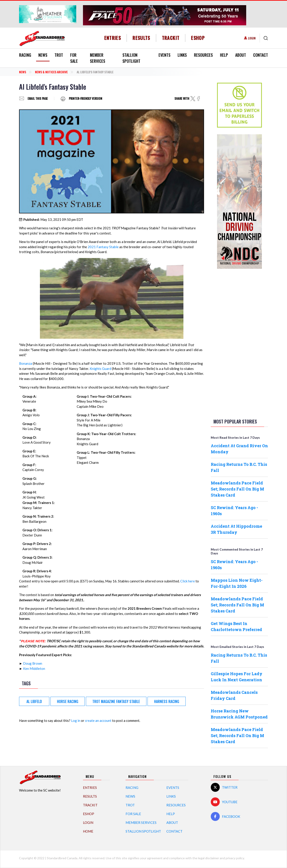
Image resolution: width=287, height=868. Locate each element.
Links (182, 55)
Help (224, 55)
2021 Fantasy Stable (103, 247)
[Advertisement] (239, 343)
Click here (188, 581)
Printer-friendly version (86, 99)
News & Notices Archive (51, 72)
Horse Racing (68, 701)
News (43, 55)
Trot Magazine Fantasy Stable (116, 701)
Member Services (98, 58)
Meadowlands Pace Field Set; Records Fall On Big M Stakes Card (237, 489)
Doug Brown (33, 663)
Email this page (38, 99)
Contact (261, 55)
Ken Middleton (34, 668)
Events (164, 55)
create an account (98, 720)
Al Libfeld (34, 701)
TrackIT (171, 38)
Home (88, 831)
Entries (113, 38)
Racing (25, 55)
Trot (59, 55)
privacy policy (235, 858)
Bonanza (26, 363)
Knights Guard (100, 369)
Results (141, 38)
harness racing (167, 701)
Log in (76, 720)
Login (252, 38)
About (241, 55)
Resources (203, 55)
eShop (198, 38)
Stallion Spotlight (131, 58)
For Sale (74, 58)
